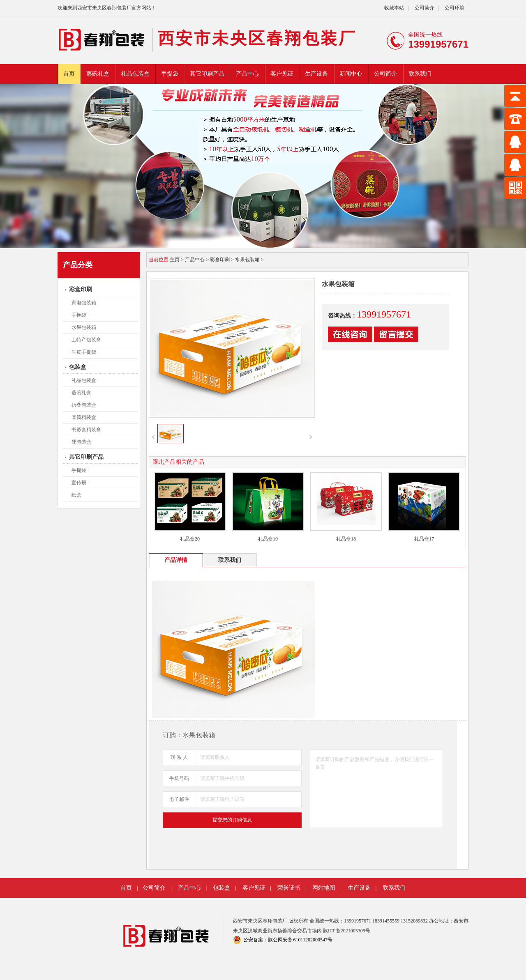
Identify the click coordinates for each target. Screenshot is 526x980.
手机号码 (179, 778)
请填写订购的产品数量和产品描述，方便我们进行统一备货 (376, 789)
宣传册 (79, 483)
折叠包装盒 (84, 405)
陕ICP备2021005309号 (347, 931)
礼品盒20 (190, 539)
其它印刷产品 (207, 74)
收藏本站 (394, 8)
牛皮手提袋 (84, 352)
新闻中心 (351, 74)
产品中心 (247, 74)
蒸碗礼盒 (98, 74)
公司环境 (454, 8)
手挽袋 (79, 315)
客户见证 (282, 74)
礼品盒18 (346, 539)
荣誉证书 (289, 888)
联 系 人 (179, 757)
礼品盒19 (268, 539)
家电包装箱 (84, 303)
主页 (175, 260)
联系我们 (420, 74)
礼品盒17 (424, 539)
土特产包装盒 (86, 340)
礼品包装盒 (135, 74)
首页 (69, 74)
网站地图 (324, 888)
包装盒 (78, 367)
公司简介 (424, 8)
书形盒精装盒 (86, 430)
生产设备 (316, 74)
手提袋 (170, 74)
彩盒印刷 (81, 289)
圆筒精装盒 (84, 417)
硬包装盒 (81, 442)
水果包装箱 (84, 327)
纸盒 (76, 495)
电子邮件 (179, 799)
